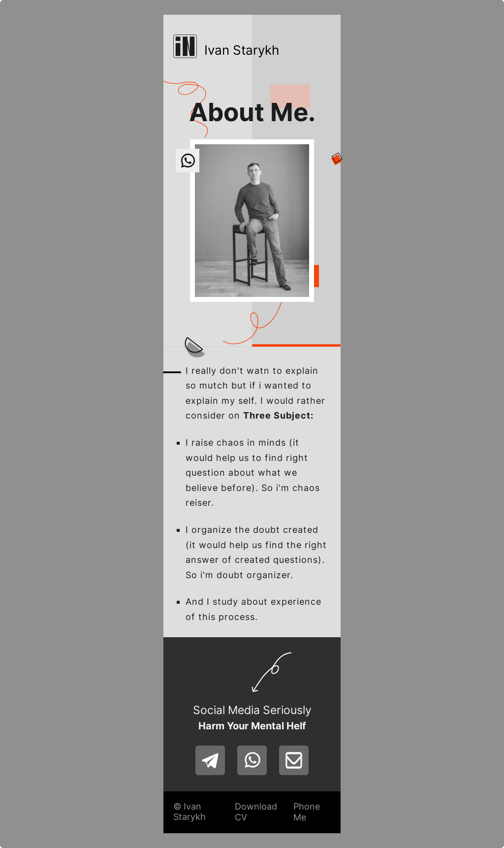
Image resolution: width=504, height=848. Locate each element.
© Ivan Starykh (189, 812)
